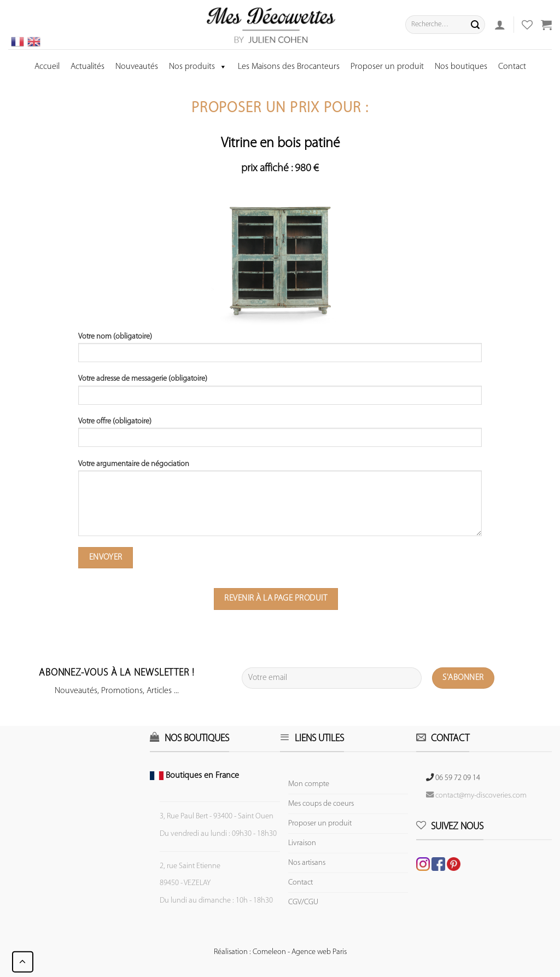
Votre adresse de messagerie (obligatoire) (280, 393)
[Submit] (475, 25)
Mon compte (309, 784)
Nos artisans (307, 863)
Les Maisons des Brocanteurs (289, 67)
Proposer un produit (387, 67)
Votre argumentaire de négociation (280, 502)
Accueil (47, 67)
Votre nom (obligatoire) (280, 351)
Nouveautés (137, 67)
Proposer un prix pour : (280, 109)
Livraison (302, 843)
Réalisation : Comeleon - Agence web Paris (280, 952)
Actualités (87, 67)
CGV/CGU (303, 902)
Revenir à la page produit (276, 598)
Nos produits (198, 67)
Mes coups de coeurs (321, 804)
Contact (512, 67)
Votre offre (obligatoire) (280, 436)
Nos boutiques (461, 67)
